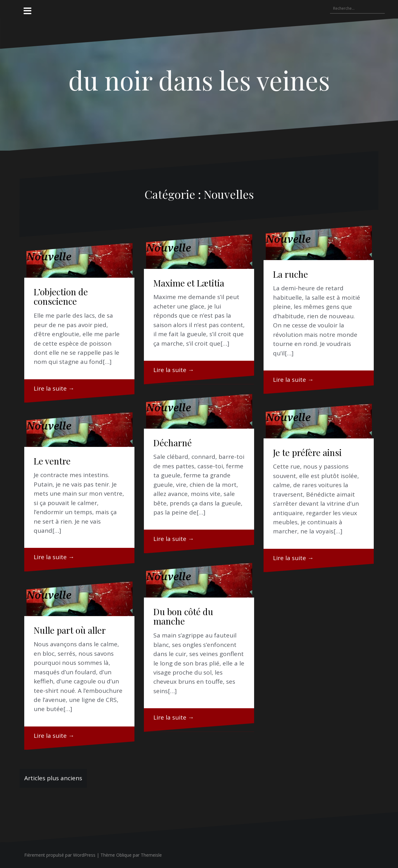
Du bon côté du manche (183, 616)
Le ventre (52, 461)
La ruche (290, 274)
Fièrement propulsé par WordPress (60, 855)
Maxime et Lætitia (189, 283)
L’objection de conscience (61, 297)
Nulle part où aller (70, 630)
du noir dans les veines (199, 80)
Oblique (124, 855)
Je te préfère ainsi (307, 452)
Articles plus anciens (53, 778)
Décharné (173, 443)
